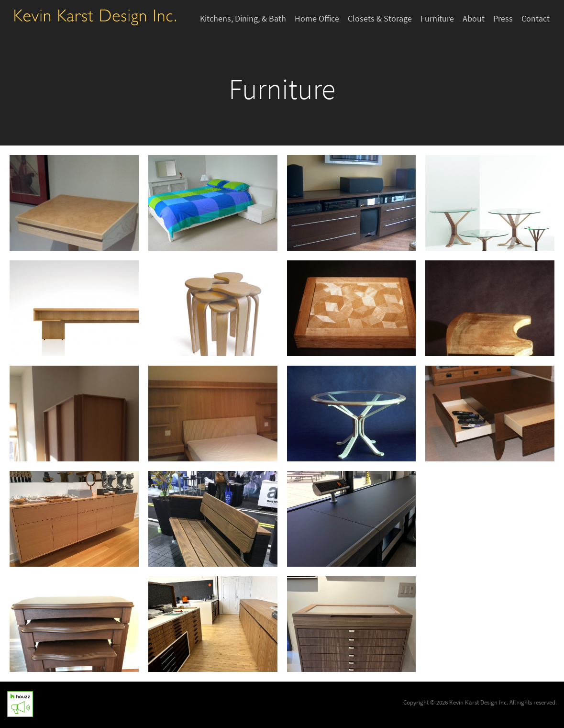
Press (503, 19)
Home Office (317, 19)
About (474, 19)
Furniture (437, 19)
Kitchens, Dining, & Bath (243, 19)
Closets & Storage (380, 19)
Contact (536, 19)
